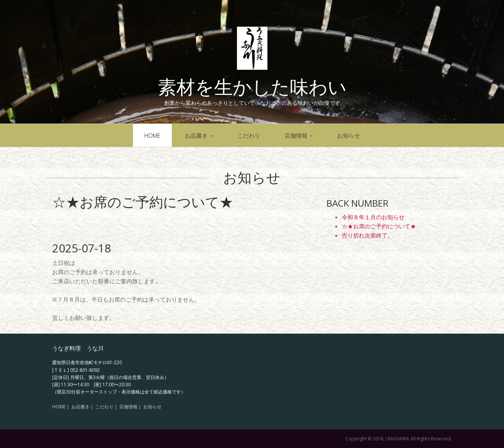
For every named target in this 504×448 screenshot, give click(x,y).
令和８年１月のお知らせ (373, 217)
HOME (59, 407)
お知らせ (349, 135)
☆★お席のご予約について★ (379, 226)
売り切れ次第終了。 (367, 235)
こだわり (249, 135)
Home (152, 135)
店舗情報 (299, 135)
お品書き (199, 135)
